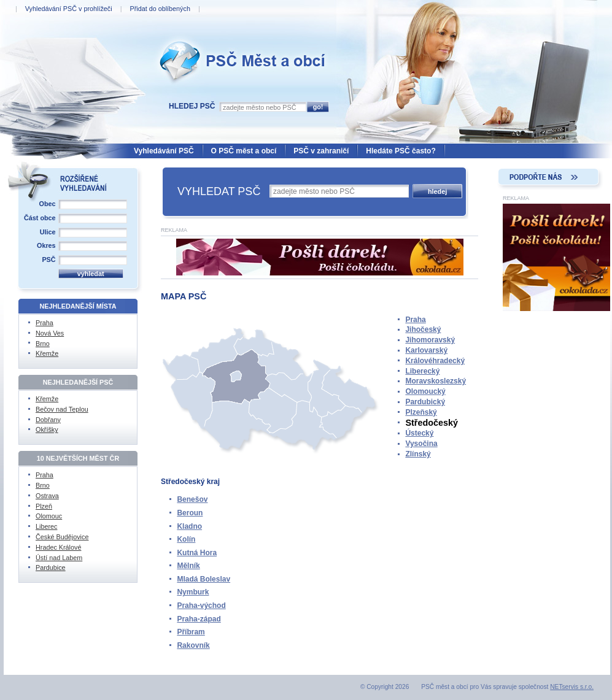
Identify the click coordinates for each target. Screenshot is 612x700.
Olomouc (49, 516)
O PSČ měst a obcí (244, 151)
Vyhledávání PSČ (164, 151)
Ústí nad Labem (59, 558)
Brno (43, 344)
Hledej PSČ (192, 106)
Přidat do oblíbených (160, 9)
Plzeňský (421, 412)
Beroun (190, 513)
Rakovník (193, 645)
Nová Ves (50, 333)
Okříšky (47, 429)
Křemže (47, 353)
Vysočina (421, 444)
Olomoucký (425, 391)
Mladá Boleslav (203, 579)
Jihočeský (423, 329)
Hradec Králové (58, 547)
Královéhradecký (435, 361)
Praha (415, 320)
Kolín (186, 539)
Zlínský (418, 454)
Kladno (189, 526)
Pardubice (51, 567)
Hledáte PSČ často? (401, 151)
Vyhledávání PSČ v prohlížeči (69, 9)
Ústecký (419, 433)
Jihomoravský (430, 340)
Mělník (188, 566)
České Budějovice (62, 537)
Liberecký (422, 371)
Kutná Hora (197, 553)
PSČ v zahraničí (321, 151)
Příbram (191, 632)
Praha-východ (201, 606)
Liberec (46, 526)
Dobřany (48, 420)
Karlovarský (426, 350)
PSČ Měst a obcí (184, 37)
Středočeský (432, 423)
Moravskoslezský (436, 381)
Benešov (192, 499)
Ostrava (47, 496)
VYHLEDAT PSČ (219, 191)
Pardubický (425, 402)
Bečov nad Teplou (62, 409)
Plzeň (44, 506)
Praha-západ (199, 619)
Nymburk (193, 592)
